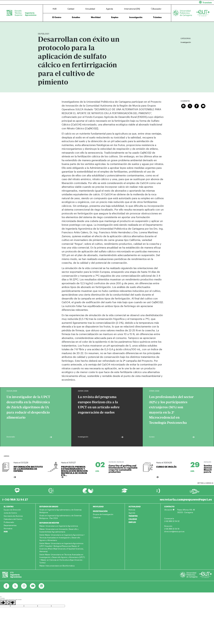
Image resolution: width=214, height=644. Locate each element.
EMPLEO (132, 522)
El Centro (57, 17)
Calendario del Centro (13, 519)
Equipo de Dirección (12, 510)
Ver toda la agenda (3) (205, 483)
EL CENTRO (9, 507)
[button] (162, 2)
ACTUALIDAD (135, 507)
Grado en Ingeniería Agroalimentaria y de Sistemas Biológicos (60, 511)
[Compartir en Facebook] (197, 106)
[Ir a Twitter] (15, 586)
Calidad (71, 9)
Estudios (76, 17)
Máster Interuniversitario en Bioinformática (57, 566)
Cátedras (97, 517)
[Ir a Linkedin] (42, 586)
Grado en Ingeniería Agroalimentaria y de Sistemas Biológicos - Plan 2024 (60, 517)
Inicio (40, 25)
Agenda (109, 9)
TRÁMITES (133, 516)
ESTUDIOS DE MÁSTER (49, 523)
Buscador (156, 9)
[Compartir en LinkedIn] (183, 106)
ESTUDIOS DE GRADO (49, 507)
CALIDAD (133, 519)
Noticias (132, 510)
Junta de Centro (10, 513)
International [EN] (132, 9)
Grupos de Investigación (103, 514)
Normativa (8, 528)
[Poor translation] (11, 603)
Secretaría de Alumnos (13, 516)
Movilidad (96, 17)
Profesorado (9, 522)
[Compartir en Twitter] (190, 106)
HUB (55, 9)
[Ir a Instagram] (24, 586)
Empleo (115, 17)
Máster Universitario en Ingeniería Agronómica (59, 526)
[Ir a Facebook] (6, 586)
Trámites (157, 17)
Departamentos (10, 525)
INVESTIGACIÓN (100, 511)
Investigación (136, 17)
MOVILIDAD (98, 507)
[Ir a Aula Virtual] (125, 492)
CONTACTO (169, 507)
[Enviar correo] (203, 106)
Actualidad (90, 9)
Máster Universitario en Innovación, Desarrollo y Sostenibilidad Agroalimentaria (59, 530)
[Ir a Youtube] (33, 586)
